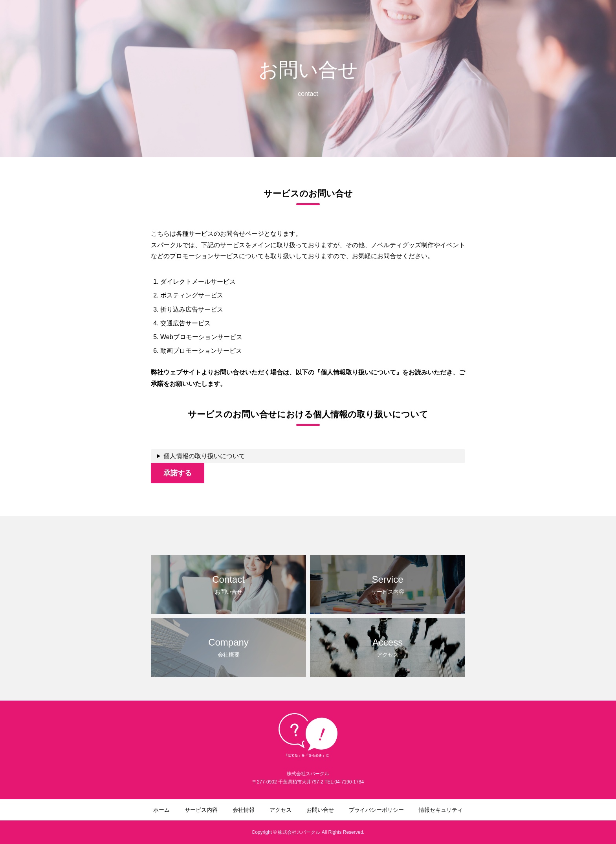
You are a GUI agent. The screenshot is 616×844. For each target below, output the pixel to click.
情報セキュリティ (579, 20)
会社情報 (385, 20)
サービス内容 (343, 20)
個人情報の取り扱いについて (204, 456)
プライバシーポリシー (515, 20)
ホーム (304, 20)
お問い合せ (460, 20)
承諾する (178, 473)
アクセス (421, 20)
